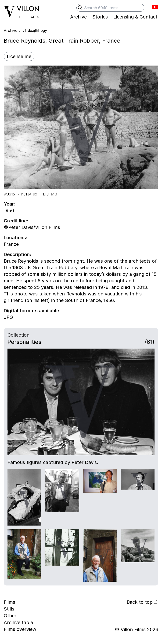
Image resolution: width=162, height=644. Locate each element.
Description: (17, 254)
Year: (10, 204)
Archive (11, 30)
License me (19, 56)
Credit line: (16, 221)
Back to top (142, 602)
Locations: (16, 238)
